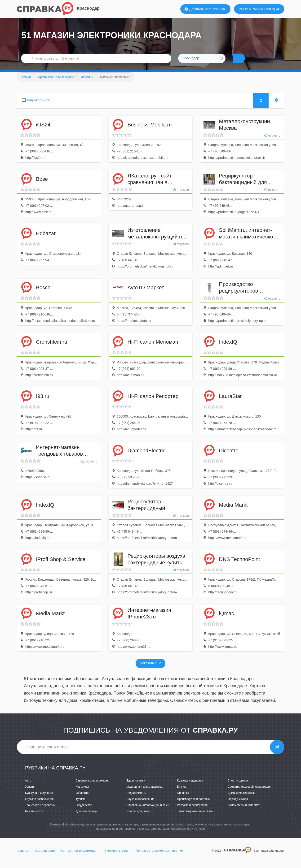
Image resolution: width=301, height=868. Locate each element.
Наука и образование (140, 806)
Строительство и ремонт (92, 787)
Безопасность (34, 818)
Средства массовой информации (250, 793)
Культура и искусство (39, 799)
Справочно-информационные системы (152, 812)
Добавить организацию (205, 9)
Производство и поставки (194, 806)
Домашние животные (242, 799)
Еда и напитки (136, 787)
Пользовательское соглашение (159, 857)
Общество (82, 799)
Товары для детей (138, 818)
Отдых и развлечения (39, 806)
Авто (28, 787)
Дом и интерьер (86, 818)
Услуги (29, 793)
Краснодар (88, 8)
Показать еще (150, 670)
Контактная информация (80, 857)
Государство (84, 812)
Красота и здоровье (190, 787)
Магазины (82, 793)
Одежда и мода (238, 806)
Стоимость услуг (117, 857)
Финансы (183, 799)
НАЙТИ (246, 63)
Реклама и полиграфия (192, 812)
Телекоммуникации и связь (195, 818)
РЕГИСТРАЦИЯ (251, 9)
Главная (23, 857)
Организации (45, 857)
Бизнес (182, 793)
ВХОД (272, 9)
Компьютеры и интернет (244, 812)
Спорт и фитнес (238, 787)
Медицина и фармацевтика (144, 793)
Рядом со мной (39, 107)
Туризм (80, 806)
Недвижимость (136, 799)
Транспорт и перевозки (40, 812)
